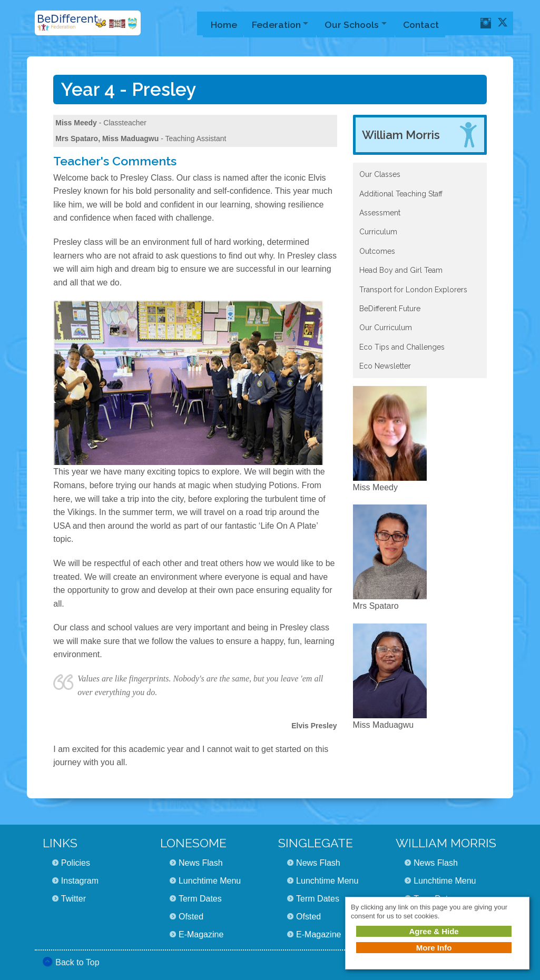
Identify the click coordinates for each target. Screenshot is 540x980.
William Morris (401, 135)
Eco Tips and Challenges (402, 347)
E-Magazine (201, 934)
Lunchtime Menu (210, 881)
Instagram (80, 881)
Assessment (380, 213)
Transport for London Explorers (413, 290)
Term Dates (200, 899)
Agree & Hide (434, 931)
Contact (428, 23)
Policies (76, 863)
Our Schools (356, 23)
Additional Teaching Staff (401, 194)
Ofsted (191, 917)
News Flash (201, 863)
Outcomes (377, 251)
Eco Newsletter (385, 366)
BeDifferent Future (390, 309)
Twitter (73, 899)
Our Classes (380, 174)
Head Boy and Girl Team (401, 270)
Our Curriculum (386, 328)
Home (224, 23)
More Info (434, 948)
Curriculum (378, 232)
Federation (278, 23)
